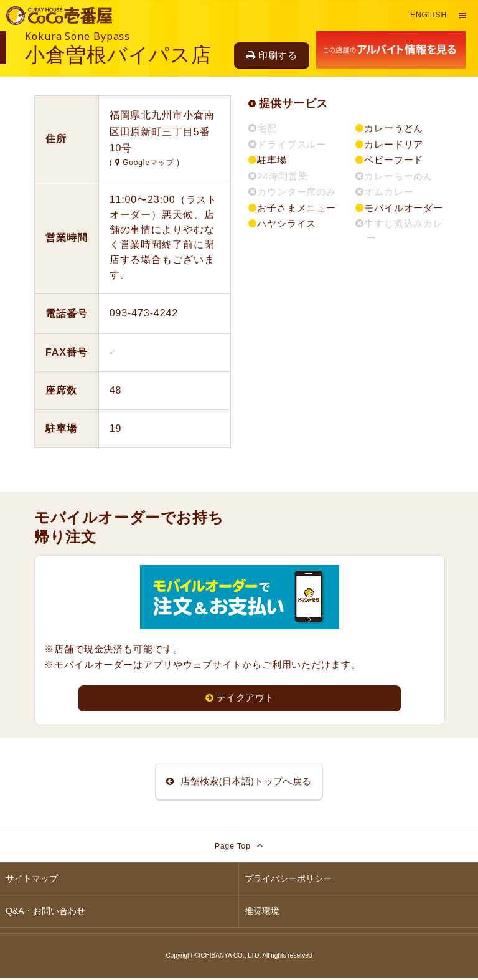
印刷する (272, 55)
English (429, 15)
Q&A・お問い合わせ (45, 913)
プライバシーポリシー (288, 881)
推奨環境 (262, 913)
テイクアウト (240, 698)
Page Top (239, 848)
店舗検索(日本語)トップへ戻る (239, 782)
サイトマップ (32, 881)
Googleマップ (146, 163)
